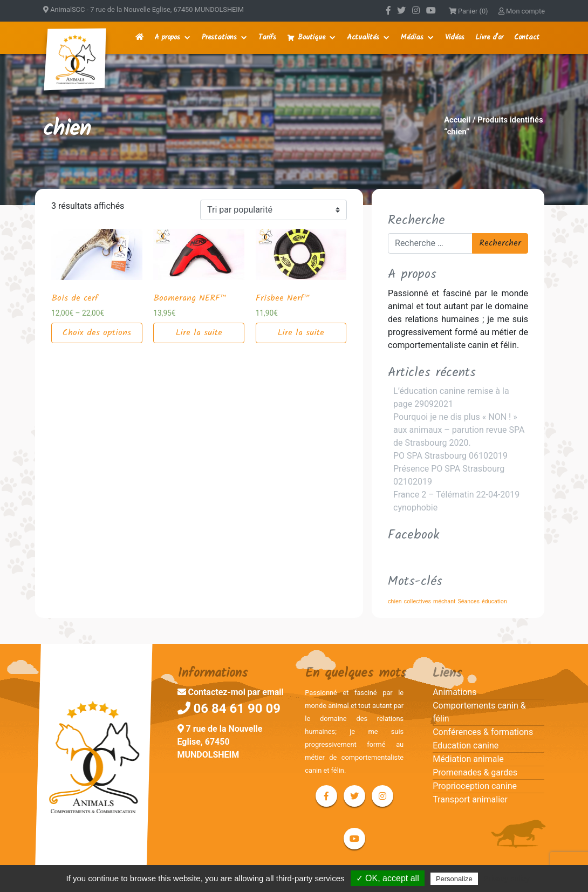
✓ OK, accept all (388, 878)
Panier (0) (469, 11)
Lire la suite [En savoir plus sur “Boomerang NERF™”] (199, 333)
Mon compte (522, 11)
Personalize (454, 879)
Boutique (312, 38)
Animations (454, 692)
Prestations (219, 38)
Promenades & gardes (475, 772)
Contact (527, 38)
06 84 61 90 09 (229, 709)
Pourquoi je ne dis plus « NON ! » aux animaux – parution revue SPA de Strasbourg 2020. (459, 430)
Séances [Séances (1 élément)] (469, 601)
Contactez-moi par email (231, 692)
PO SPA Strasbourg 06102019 (450, 456)
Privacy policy (507, 879)
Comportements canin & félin (479, 712)
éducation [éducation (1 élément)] (494, 601)
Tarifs (267, 38)
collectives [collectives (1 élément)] (418, 601)
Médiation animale (468, 759)
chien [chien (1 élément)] (395, 601)
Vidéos (455, 38)
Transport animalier (470, 799)
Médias (412, 38)
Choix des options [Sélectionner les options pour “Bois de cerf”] (97, 333)
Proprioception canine (475, 786)
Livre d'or (489, 38)
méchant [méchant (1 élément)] (445, 601)
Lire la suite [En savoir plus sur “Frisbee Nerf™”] (301, 333)
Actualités (363, 38)
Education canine (466, 745)
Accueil (457, 120)
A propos (167, 38)
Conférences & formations (483, 732)
